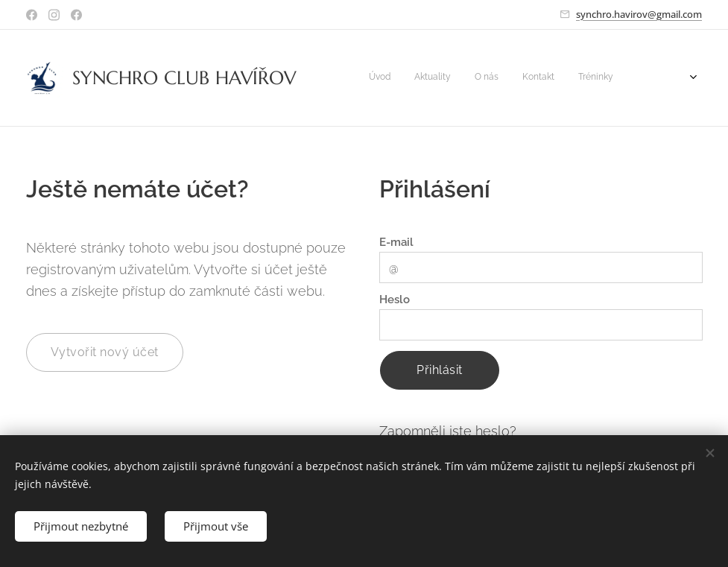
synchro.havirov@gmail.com (639, 14)
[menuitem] (460, 78)
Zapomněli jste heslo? (448, 431)
